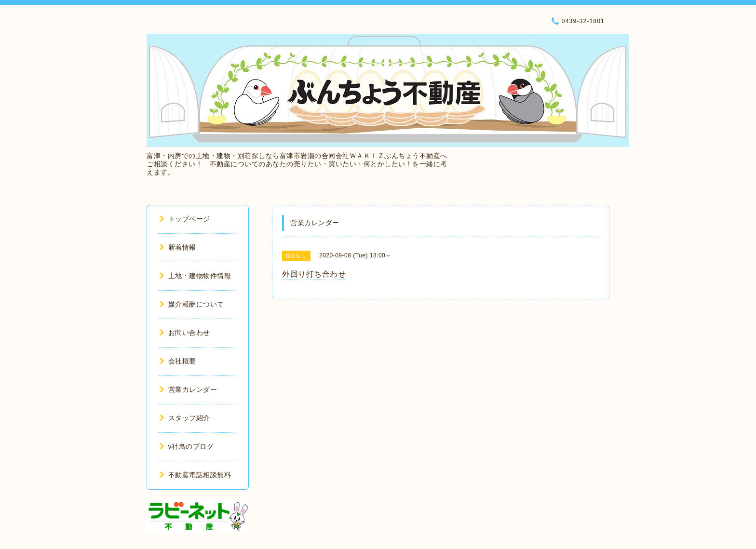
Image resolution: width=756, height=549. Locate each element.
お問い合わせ (185, 333)
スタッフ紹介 (185, 418)
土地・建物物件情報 (195, 276)
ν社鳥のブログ (187, 446)
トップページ (185, 219)
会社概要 (178, 361)
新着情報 (178, 247)
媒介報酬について (192, 304)
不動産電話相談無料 (195, 475)
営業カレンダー (188, 389)
